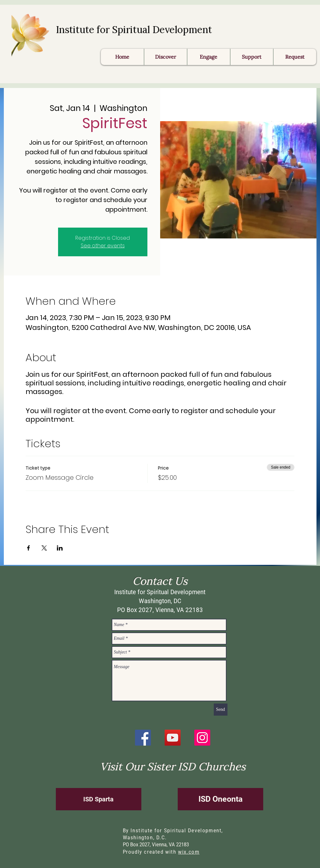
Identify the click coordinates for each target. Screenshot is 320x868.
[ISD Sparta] (99, 799)
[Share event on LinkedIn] (60, 548)
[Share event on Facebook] (29, 548)
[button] (295, 57)
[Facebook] (143, 738)
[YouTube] (173, 738)
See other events (103, 246)
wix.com (189, 852)
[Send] (221, 710)
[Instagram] (202, 738)
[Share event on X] (44, 548)
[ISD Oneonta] (220, 799)
